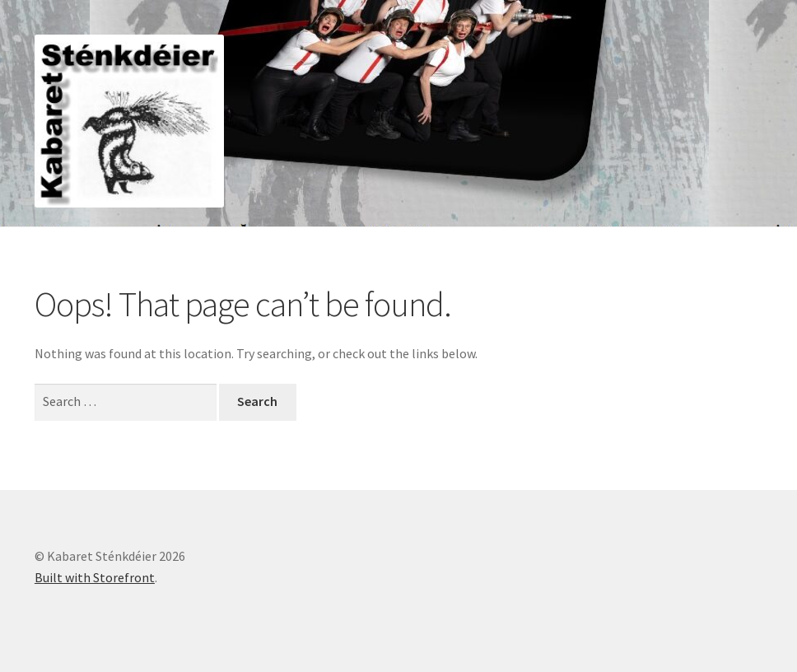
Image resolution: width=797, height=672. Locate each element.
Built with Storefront (95, 577)
